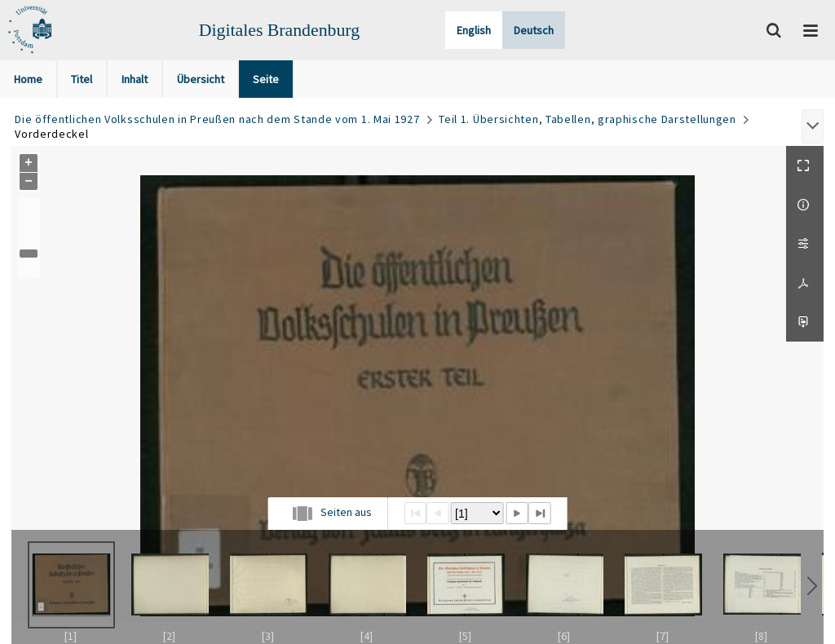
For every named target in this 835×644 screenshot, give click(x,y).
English (474, 30)
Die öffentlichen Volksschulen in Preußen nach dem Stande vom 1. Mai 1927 (217, 119)
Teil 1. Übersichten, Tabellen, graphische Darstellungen (588, 119)
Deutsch (534, 30)
